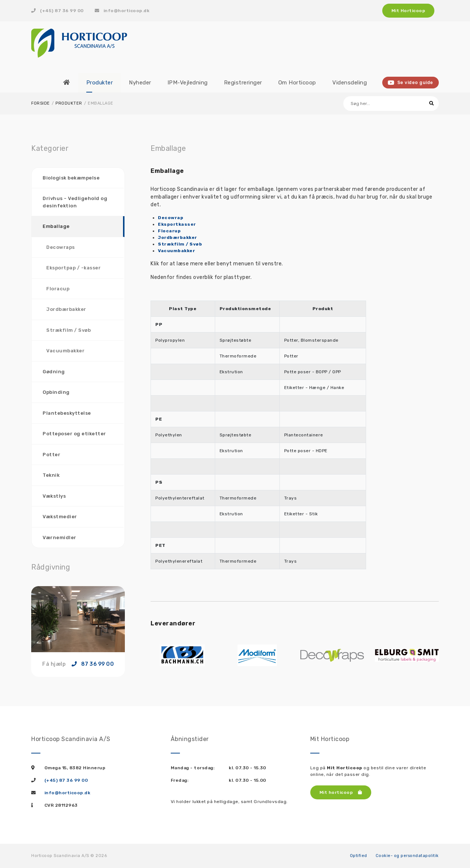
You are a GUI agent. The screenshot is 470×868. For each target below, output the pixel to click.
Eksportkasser (177, 224)
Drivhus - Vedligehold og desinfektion (75, 202)
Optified (359, 856)
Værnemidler (59, 537)
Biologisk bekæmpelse (71, 178)
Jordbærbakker (66, 309)
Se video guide (411, 83)
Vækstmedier (60, 517)
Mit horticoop (341, 792)
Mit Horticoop (408, 11)
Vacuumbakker (65, 351)
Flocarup (169, 231)
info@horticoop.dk (122, 11)
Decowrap (171, 218)
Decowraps (61, 247)
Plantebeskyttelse (67, 413)
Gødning (54, 372)
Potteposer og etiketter (74, 434)
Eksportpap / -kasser (73, 268)
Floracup (58, 289)
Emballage (56, 226)
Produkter (69, 103)
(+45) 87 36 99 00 (57, 11)
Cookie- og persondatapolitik (407, 856)
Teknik (51, 475)
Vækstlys (54, 496)
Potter (51, 455)
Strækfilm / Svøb (68, 330)
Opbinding (56, 392)
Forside (41, 103)
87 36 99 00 (93, 664)
